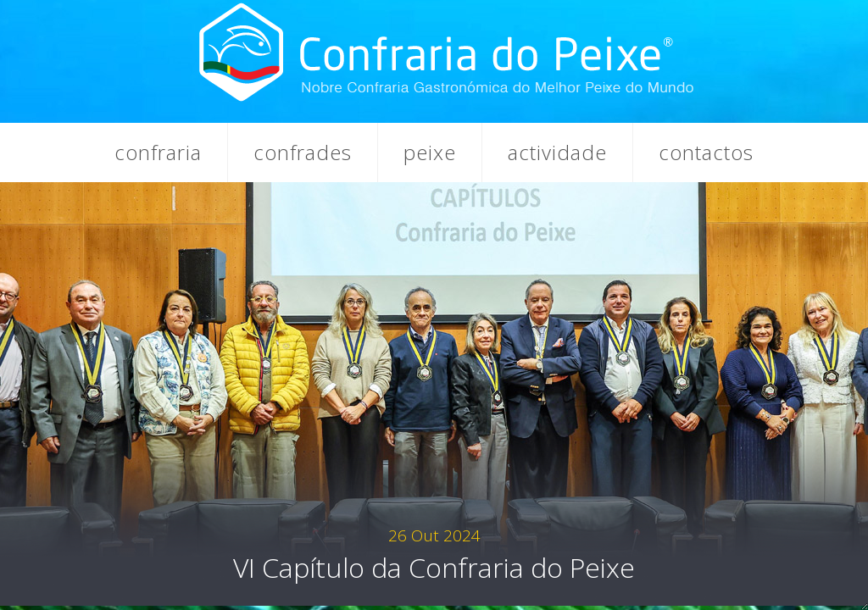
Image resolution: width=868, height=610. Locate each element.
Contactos (706, 152)
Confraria (158, 152)
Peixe (430, 152)
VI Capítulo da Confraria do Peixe (434, 555)
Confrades (303, 152)
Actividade (557, 152)
